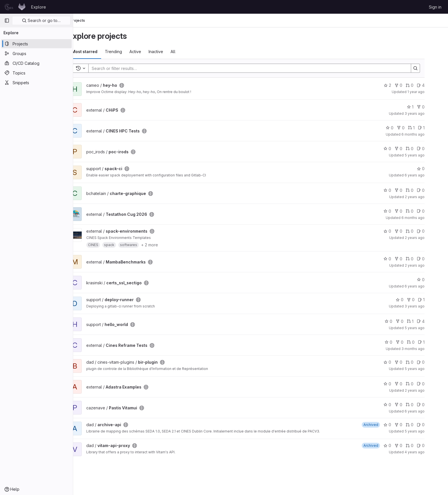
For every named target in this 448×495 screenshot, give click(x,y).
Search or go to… (41, 20)
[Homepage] (15, 7)
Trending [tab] (128, 52)
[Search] (261, 68)
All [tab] (187, 52)
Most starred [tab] (99, 52)
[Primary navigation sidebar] (7, 21)
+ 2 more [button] (164, 245)
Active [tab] (150, 52)
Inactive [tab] (170, 52)
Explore (39, 7)
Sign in (435, 7)
